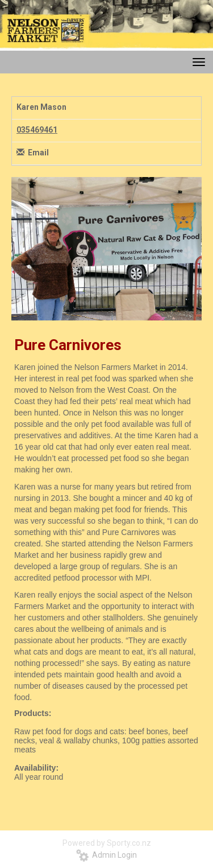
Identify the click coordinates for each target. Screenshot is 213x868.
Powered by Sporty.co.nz (107, 843)
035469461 (37, 130)
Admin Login (106, 855)
